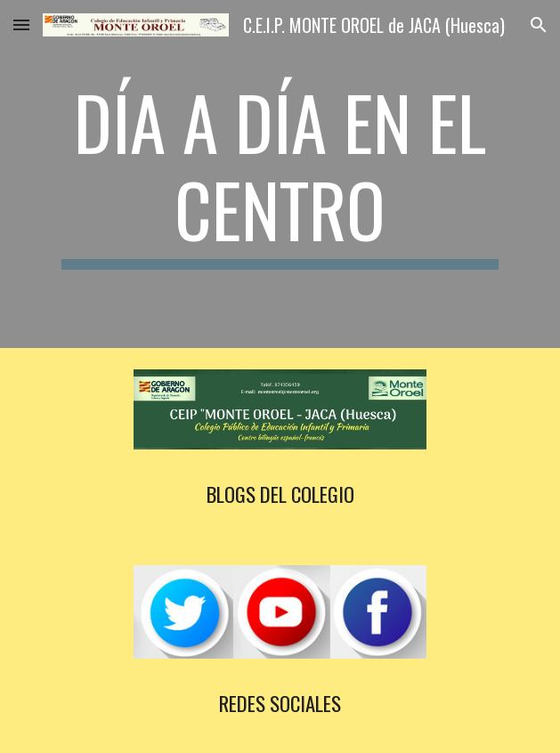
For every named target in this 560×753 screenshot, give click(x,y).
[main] (280, 174)
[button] (21, 24)
